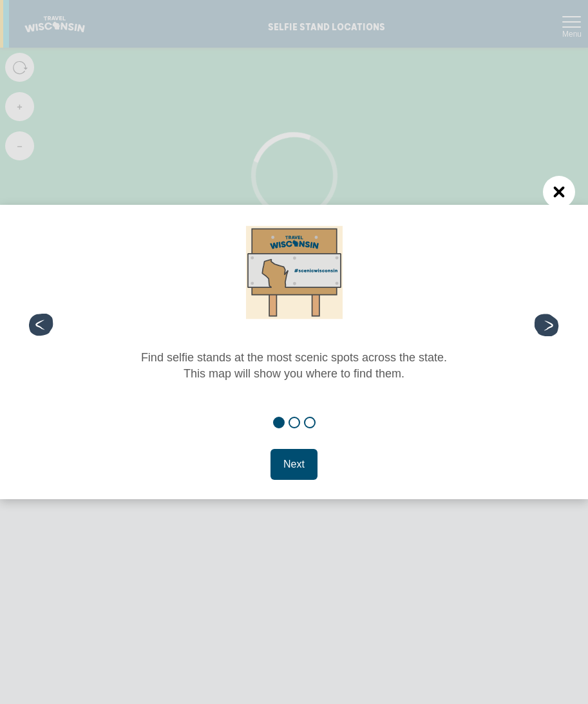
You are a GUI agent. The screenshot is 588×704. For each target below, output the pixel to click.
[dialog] (294, 352)
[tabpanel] (294, 309)
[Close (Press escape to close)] (559, 192)
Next (294, 464)
